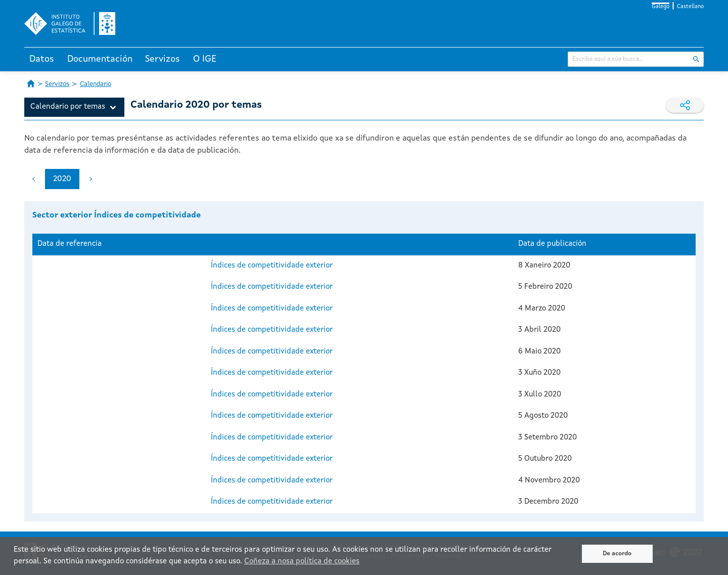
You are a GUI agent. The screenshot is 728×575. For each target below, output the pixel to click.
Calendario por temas (68, 107)
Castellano (690, 7)
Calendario (96, 84)
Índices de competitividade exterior (272, 266)
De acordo (617, 554)
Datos (42, 59)
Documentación (100, 59)
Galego (661, 7)
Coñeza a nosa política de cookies (302, 562)
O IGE (205, 59)
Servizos (163, 59)
